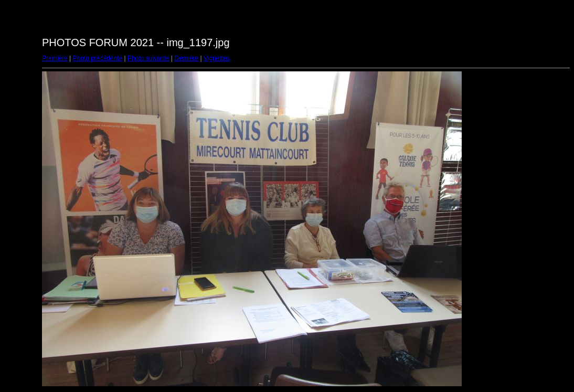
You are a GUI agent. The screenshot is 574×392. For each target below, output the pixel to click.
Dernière (186, 58)
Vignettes (217, 58)
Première (55, 58)
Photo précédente (97, 58)
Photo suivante (148, 58)
